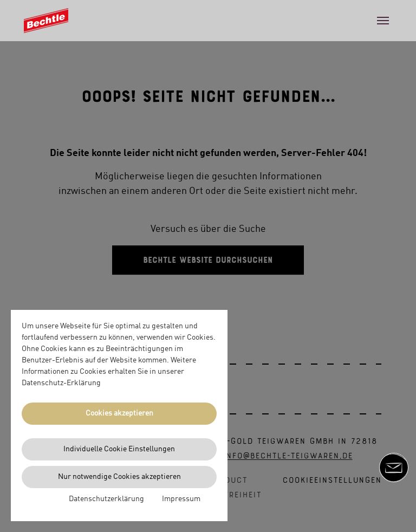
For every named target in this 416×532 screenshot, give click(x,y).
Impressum (181, 499)
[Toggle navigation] (383, 21)
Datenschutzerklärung (106, 499)
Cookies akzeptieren (119, 413)
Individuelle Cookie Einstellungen (119, 449)
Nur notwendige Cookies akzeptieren (119, 477)
